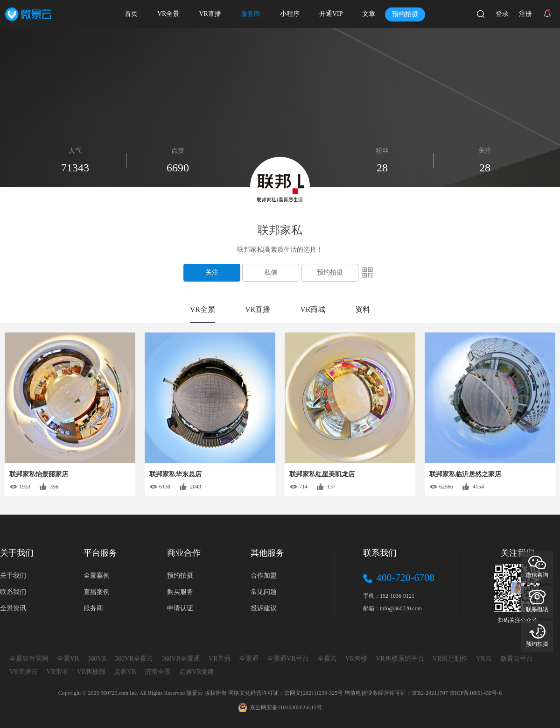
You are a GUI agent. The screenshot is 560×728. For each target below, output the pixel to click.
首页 (131, 14)
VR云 (484, 659)
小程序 (290, 14)
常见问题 (264, 592)
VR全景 (168, 14)
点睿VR (125, 672)
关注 (212, 272)
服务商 (251, 14)
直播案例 (97, 592)
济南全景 (158, 672)
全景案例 (97, 576)
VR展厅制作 (450, 659)
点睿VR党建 (197, 672)
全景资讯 (13, 608)
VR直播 (210, 14)
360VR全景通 (181, 659)
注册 (525, 14)
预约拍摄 (405, 14)
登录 (502, 14)
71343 (75, 168)
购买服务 (180, 592)
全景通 (249, 659)
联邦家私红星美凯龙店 (322, 474)
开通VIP (331, 14)
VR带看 (57, 672)
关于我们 (13, 576)
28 (485, 168)
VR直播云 (24, 672)
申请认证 (180, 608)
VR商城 (313, 309)
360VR (97, 659)
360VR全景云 (134, 659)
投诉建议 (264, 608)
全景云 (327, 659)
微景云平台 (517, 659)
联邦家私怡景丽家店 (39, 474)
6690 (178, 168)
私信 (271, 272)
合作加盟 (264, 576)
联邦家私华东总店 (175, 474)
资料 (363, 309)
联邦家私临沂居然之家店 (465, 474)
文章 (369, 14)
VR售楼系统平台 (400, 659)
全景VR (68, 659)
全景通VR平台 (288, 659)
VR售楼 (356, 659)
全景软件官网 (29, 659)
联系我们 (13, 592)
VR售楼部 (91, 672)
